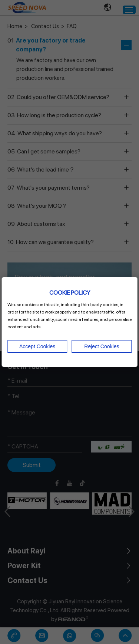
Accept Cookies (37, 346)
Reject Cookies (102, 346)
